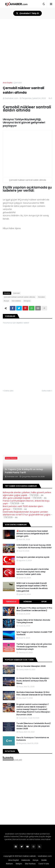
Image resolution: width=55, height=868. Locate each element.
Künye (36, 860)
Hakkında (26, 860)
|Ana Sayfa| (14, 860)
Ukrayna (27, 301)
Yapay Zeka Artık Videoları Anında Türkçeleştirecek (33, 621)
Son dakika (16, 301)
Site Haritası (30, 864)
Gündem (41, 297)
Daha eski (46, 391)
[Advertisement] (27, 793)
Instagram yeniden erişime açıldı (33, 557)
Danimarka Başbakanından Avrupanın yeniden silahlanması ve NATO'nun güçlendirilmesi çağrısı (27, 513)
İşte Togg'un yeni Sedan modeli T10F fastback (34, 633)
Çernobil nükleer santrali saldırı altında (19, 297)
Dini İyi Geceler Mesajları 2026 (31, 666)
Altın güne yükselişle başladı (16, 498)
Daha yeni (9, 391)
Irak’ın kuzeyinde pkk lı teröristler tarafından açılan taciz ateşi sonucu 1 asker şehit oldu (33, 572)
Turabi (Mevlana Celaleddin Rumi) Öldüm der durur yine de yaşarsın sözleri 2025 (34, 726)
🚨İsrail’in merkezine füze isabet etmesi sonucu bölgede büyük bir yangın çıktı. (33, 534)
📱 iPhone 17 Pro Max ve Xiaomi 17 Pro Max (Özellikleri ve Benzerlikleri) (34, 609)
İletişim (19, 864)
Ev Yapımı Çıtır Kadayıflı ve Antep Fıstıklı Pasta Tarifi (24, 471)
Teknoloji (11, 602)
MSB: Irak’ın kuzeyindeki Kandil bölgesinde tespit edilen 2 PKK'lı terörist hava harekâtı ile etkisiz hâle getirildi (32, 587)
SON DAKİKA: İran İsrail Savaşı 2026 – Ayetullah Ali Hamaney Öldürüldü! (34, 546)
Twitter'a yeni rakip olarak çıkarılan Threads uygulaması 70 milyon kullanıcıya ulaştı (34, 647)
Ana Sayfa (7, 83)
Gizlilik (44, 860)
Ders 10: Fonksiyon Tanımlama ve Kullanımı (33, 739)
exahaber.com (45, 856)
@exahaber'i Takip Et (28, 13)
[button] (44, 4)
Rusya (6, 301)
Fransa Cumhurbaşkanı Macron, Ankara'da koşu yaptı (26, 502)
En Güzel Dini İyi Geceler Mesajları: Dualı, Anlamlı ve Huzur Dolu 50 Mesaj (33, 681)
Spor (44, 602)
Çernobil (18, 83)
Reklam (9, 864)
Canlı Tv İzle (44, 864)
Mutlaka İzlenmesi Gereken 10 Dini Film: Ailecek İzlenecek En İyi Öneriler (34, 694)
